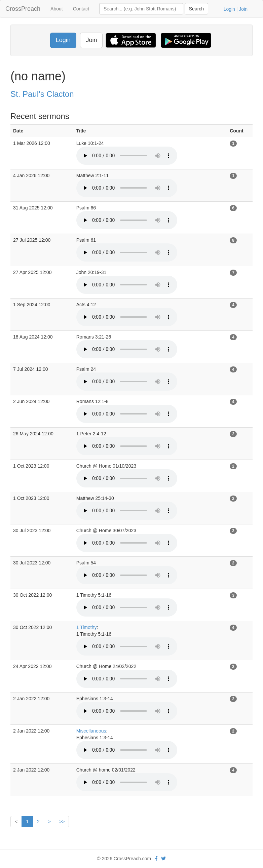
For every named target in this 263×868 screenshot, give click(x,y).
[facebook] (156, 859)
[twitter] (163, 859)
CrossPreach (23, 9)
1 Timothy (87, 627)
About (57, 9)
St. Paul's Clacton (42, 94)
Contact (81, 9)
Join (243, 9)
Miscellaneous (91, 731)
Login (229, 9)
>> (62, 822)
